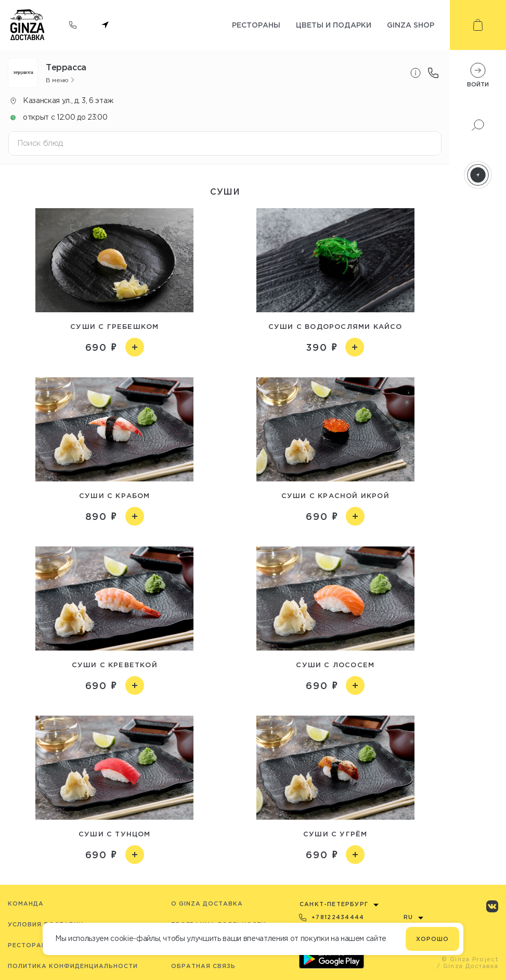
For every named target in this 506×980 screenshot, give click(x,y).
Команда (26, 903)
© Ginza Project (470, 959)
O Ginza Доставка (207, 903)
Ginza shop (411, 25)
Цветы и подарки (334, 25)
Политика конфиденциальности (73, 966)
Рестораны (256, 25)
